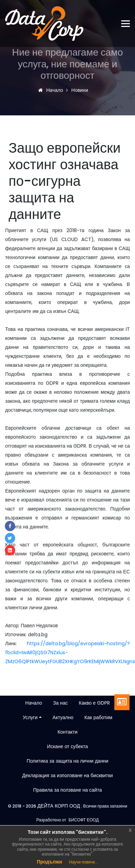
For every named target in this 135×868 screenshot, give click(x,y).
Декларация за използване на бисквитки (67, 775)
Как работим (98, 717)
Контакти (67, 732)
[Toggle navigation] (128, 24)
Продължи (49, 862)
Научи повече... (84, 862)
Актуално (63, 717)
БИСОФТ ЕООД (84, 820)
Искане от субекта (68, 746)
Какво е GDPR (94, 703)
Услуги (30, 717)
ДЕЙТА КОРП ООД (58, 806)
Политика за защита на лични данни (67, 761)
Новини (79, 90)
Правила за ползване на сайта (67, 790)
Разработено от (51, 820)
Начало (52, 90)
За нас (60, 703)
